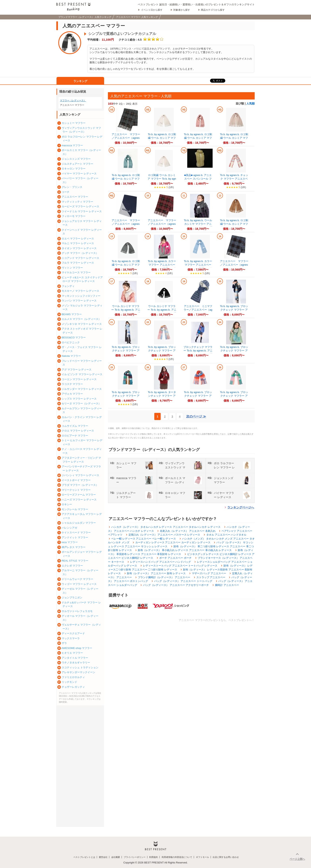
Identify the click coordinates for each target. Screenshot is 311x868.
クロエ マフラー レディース (78, 431)
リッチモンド (69, 682)
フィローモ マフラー (74, 216)
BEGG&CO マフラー (74, 337)
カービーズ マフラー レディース (80, 206)
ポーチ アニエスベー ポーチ (175, 558)
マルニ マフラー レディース (78, 243)
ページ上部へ (297, 859)
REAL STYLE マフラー (75, 561)
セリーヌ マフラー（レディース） (81, 403)
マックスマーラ (71, 638)
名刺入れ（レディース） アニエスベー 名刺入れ (188, 531)
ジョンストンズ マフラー (76, 159)
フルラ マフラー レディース (78, 263)
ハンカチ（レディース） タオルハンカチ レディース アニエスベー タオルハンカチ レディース (166, 527)
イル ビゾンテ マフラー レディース (82, 374)
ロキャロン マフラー (74, 169)
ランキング (80, 81)
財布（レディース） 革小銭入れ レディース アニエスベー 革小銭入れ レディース (185, 550)
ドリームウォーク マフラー (78, 579)
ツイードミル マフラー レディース (82, 211)
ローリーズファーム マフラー (79, 495)
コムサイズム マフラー (75, 426)
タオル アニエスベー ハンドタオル (226, 535)
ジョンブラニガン (72, 598)
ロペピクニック (71, 342)
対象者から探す (182, 10)
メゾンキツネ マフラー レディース (82, 324)
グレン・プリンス (72, 187)
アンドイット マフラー (75, 537)
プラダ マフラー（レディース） (80, 485)
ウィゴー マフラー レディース (79, 584)
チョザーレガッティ (73, 687)
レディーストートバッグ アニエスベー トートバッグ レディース (180, 566)
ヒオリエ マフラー (72, 653)
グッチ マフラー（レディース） (80, 253)
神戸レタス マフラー (74, 547)
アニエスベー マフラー (75, 197)
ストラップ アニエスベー (211, 577)
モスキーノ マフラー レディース (80, 291)
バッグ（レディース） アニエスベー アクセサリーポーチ (176, 585)
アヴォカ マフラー (72, 394)
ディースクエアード (73, 633)
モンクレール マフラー (75, 509)
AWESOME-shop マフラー (77, 648)
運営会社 (103, 857)
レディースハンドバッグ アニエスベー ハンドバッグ (160, 562)
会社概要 (116, 857)
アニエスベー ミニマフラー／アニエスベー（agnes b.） (198, 310)
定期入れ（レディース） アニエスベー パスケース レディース (164, 535)
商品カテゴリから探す (213, 10)
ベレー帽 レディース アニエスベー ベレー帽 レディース (144, 539)
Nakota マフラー (71, 356)
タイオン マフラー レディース (79, 248)
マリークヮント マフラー (76, 490)
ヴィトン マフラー (72, 268)
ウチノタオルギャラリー (76, 663)
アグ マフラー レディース (77, 370)
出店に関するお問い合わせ (226, 857)
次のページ (196, 416)
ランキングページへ (241, 507)
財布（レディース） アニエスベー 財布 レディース (156, 573)
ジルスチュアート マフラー (78, 164)
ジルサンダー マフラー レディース (82, 389)
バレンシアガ (69, 528)
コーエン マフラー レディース (79, 379)
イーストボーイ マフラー (76, 480)
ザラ (64, 643)
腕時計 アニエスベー (227, 585)
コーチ (66, 192)
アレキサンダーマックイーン (78, 672)
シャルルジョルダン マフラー (79, 523)
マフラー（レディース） (73, 100)
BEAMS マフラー (72, 314)
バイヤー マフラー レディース (79, 174)
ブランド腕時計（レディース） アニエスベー (164, 577)
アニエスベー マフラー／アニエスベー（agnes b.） (126, 138)
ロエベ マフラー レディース (78, 239)
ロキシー (67, 504)
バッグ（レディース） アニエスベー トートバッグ (183, 581)
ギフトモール (203, 857)
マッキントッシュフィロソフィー (81, 296)
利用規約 (154, 857)
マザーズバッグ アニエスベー (209, 573)
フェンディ (68, 286)
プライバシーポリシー (135, 857)
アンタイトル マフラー (75, 658)
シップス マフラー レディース (79, 399)
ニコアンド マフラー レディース (80, 258)
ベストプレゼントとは (84, 857)
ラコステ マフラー (72, 384)
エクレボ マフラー (72, 566)
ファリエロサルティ (73, 677)
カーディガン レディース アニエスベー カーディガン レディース (173, 542)
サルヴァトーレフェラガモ (77, 611)
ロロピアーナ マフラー (75, 436)
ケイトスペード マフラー (76, 533)
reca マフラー (70, 542)
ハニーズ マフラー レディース (79, 500)
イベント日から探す (152, 10)
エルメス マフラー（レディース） (81, 319)
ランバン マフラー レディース (79, 301)
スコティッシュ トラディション (80, 668)
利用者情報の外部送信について (177, 857)
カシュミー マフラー (74, 123)
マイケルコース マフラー (76, 272)
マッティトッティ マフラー (78, 202)
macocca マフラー (72, 145)
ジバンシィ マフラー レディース (80, 475)
